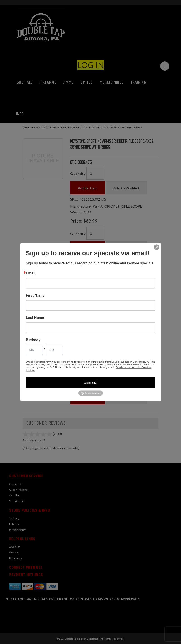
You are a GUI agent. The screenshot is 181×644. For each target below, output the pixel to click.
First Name (35, 296)
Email (31, 273)
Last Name (35, 318)
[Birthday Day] (54, 350)
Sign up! (90, 382)
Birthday (33, 340)
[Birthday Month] (34, 350)
